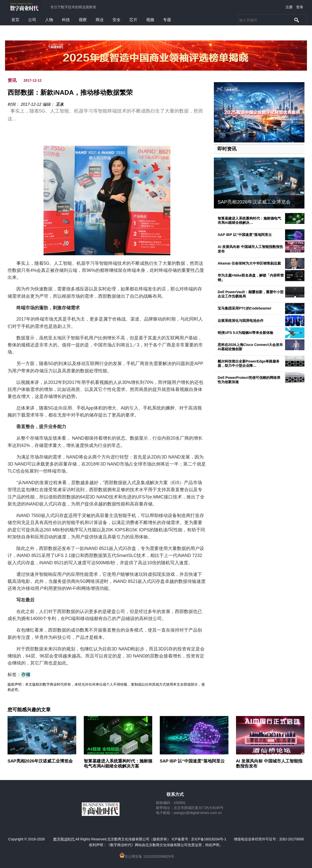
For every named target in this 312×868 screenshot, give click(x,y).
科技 (66, 20)
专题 (167, 20)
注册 (289, 7)
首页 (15, 20)
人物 (49, 20)
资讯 (12, 80)
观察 (83, 20)
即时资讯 (227, 149)
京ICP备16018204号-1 (209, 839)
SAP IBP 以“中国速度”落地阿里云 (245, 235)
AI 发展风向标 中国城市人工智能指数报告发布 (269, 764)
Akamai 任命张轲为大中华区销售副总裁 (249, 263)
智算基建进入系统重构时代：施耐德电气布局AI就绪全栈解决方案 (118, 764)
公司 (32, 20)
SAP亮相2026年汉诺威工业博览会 (254, 202)
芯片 (133, 20)
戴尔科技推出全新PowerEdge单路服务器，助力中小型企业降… (249, 363)
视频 (150, 20)
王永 (60, 104)
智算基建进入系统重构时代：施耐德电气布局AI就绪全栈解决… (249, 220)
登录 (300, 7)
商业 (100, 20)
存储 (26, 675)
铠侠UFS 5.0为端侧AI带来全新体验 (245, 333)
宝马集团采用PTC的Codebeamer (245, 308)
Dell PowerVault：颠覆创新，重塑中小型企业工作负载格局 (251, 294)
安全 (116, 20)
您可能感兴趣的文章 (29, 710)
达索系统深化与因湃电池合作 (241, 321)
